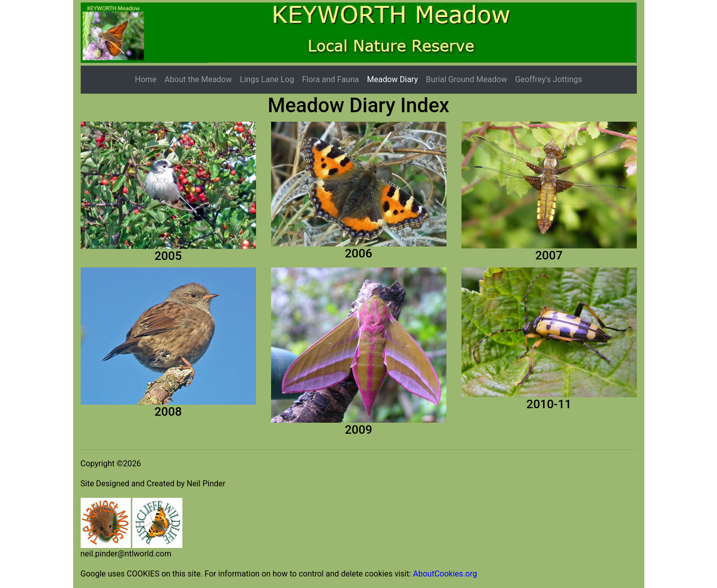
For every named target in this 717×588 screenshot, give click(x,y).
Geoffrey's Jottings (549, 79)
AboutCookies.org (445, 574)
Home (146, 79)
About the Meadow (198, 79)
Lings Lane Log (267, 79)
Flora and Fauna (331, 79)
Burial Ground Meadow (466, 79)
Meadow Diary (392, 79)
